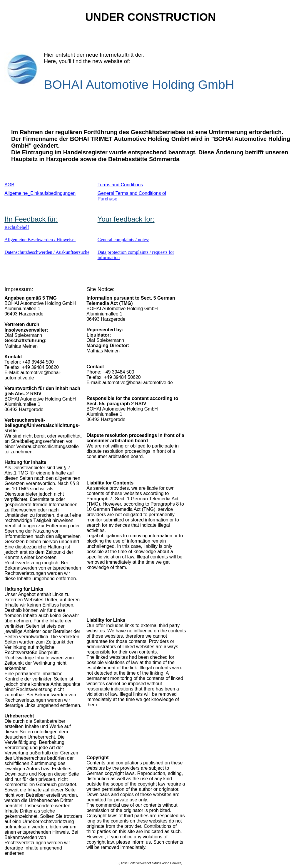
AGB (9, 185)
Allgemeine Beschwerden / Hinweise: (40, 240)
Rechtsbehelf (17, 227)
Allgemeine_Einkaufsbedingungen (40, 193)
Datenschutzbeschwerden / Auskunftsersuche (47, 252)
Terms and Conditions (120, 185)
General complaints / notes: (123, 240)
